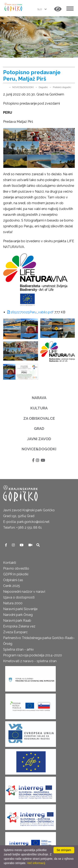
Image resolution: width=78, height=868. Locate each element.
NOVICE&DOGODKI (23, 87)
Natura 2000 (13, 603)
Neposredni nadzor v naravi (24, 592)
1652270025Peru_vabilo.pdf (30, 312)
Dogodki (43, 87)
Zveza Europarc (15, 632)
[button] (58, 9)
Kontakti (10, 563)
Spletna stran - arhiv (19, 649)
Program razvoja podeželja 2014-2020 (33, 655)
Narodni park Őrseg (18, 615)
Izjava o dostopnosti (19, 597)
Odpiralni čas (13, 580)
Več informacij (36, 863)
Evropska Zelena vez (19, 626)
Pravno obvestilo (16, 568)
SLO (40, 9)
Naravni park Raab (17, 621)
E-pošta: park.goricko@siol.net (26, 522)
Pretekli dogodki (62, 87)
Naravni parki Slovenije (20, 609)
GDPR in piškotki (16, 574)
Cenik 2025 (12, 586)
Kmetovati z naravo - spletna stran (30, 661)
